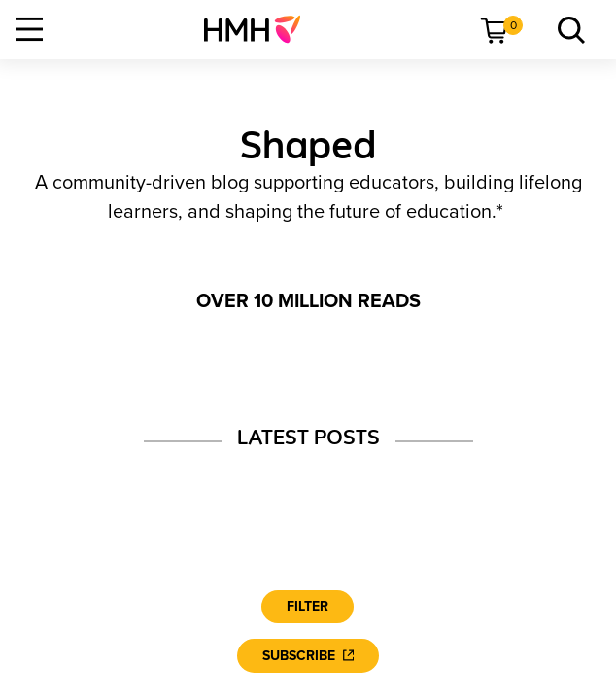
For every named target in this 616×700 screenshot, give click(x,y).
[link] (260, 29)
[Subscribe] (308, 656)
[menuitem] (260, 29)
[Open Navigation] (29, 29)
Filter (308, 606)
